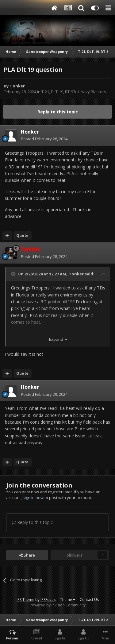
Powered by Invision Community (58, 605)
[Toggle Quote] (14, 274)
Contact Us (89, 600)
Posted (44, 139)
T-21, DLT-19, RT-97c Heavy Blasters (74, 92)
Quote (22, 236)
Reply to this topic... (34, 522)
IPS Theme (25, 600)
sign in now (33, 498)
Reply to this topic (58, 112)
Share (27, 555)
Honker (17, 86)
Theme (68, 600)
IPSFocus (48, 600)
